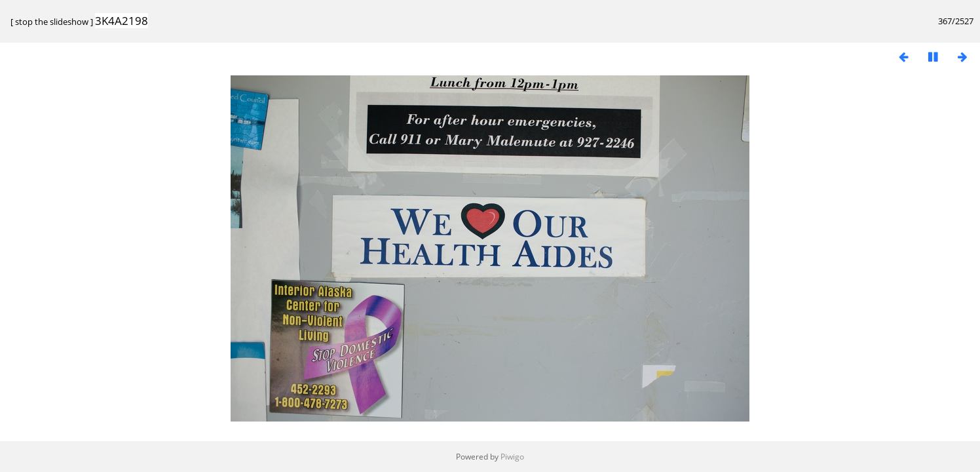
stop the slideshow (52, 22)
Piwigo (512, 457)
